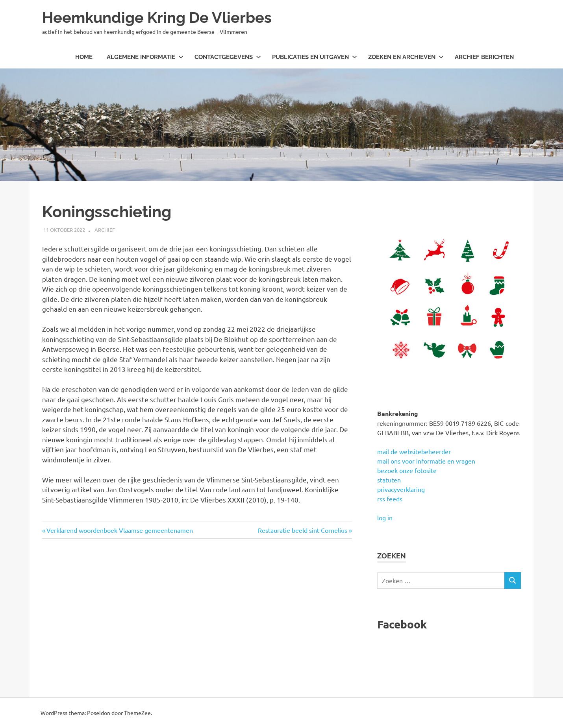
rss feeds (390, 499)
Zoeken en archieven (406, 57)
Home (84, 57)
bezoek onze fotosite (407, 470)
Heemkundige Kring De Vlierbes (157, 18)
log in (385, 517)
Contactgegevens (228, 57)
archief (105, 230)
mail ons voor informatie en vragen (426, 461)
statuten (389, 480)
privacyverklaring (401, 489)
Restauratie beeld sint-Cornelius (303, 530)
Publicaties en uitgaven (315, 57)
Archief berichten (484, 57)
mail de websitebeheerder (414, 451)
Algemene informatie (145, 57)
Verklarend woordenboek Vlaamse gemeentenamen (119, 530)
